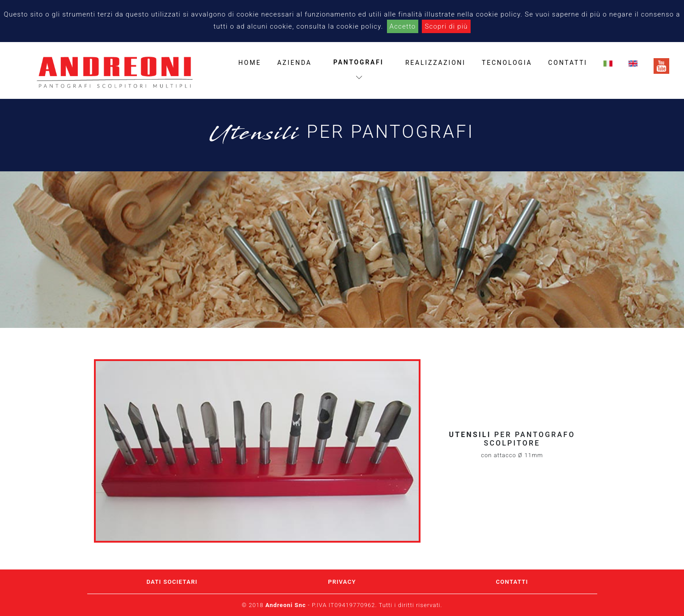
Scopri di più (446, 26)
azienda (295, 63)
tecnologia (507, 63)
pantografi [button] (359, 70)
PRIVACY (342, 582)
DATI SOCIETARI (172, 582)
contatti (568, 63)
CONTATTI (512, 582)
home (250, 63)
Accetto (403, 26)
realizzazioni (435, 63)
